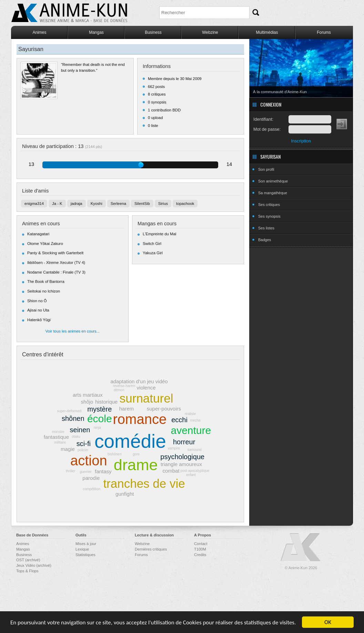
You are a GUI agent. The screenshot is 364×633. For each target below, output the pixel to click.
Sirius (163, 204)
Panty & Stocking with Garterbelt (55, 253)
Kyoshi (97, 204)
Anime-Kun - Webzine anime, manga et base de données (69, 13)
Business (153, 32)
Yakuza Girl (153, 253)
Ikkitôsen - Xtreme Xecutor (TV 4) (56, 263)
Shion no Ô (37, 301)
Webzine (210, 32)
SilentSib (142, 204)
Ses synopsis (269, 216)
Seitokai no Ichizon (44, 291)
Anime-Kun (301, 548)
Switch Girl (152, 244)
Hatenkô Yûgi (39, 320)
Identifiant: (263, 119)
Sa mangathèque (273, 193)
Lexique (82, 549)
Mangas (96, 32)
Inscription (301, 141)
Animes (39, 32)
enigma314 (34, 204)
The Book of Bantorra (46, 281)
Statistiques (85, 555)
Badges (265, 240)
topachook (185, 204)
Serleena (118, 204)
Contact (201, 544)
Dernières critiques (151, 549)
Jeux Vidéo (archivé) (34, 565)
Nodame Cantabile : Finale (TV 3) (56, 272)
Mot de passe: (267, 129)
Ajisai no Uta (38, 310)
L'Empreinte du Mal (159, 234)
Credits (200, 555)
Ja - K (57, 204)
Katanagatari (38, 234)
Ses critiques (269, 205)
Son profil (266, 169)
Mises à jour (86, 544)
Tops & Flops (27, 571)
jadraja (77, 204)
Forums (324, 32)
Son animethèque (273, 181)
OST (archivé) (28, 560)
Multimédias (267, 32)
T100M (200, 549)
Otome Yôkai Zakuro (45, 244)
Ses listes (266, 228)
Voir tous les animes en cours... (73, 331)
